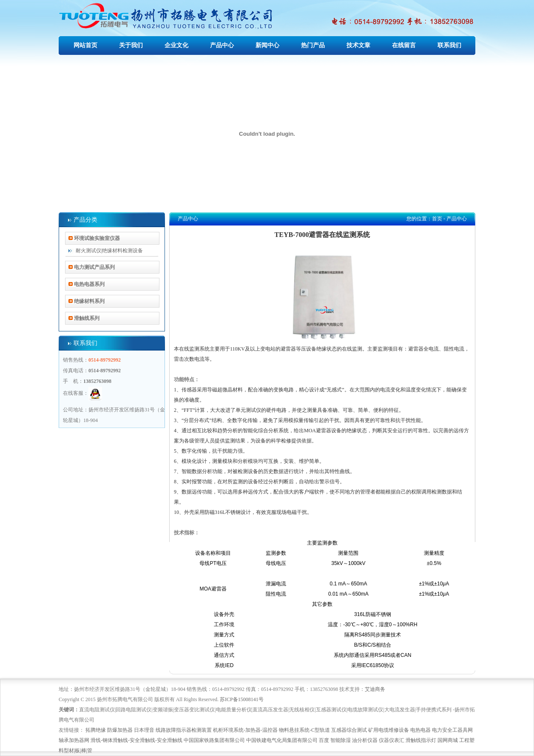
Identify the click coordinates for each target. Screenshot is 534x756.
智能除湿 (341, 740)
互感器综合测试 (349, 730)
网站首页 (85, 45)
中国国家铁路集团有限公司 (214, 740)
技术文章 (358, 45)
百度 (324, 740)
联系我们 (449, 45)
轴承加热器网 (74, 740)
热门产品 (313, 45)
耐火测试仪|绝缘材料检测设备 (109, 251)
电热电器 (420, 730)
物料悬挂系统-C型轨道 (304, 730)
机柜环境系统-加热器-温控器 (245, 730)
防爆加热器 (120, 730)
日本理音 (144, 730)
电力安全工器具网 (452, 730)
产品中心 (222, 45)
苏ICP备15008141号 (242, 699)
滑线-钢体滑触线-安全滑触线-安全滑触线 (136, 740)
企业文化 (176, 45)
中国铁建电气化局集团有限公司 (282, 740)
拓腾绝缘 (96, 730)
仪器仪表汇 (392, 740)
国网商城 (448, 740)
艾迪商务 (375, 689)
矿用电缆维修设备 (389, 730)
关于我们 (131, 45)
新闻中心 (267, 45)
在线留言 (404, 45)
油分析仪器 (365, 740)
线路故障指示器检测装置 (184, 730)
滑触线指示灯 (421, 740)
